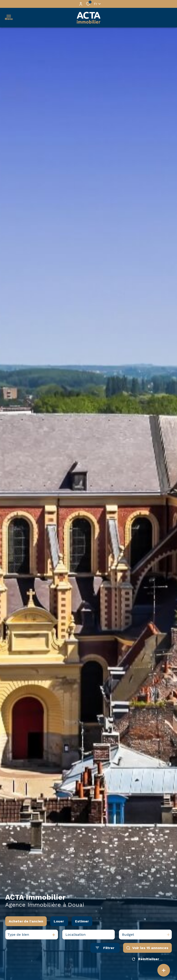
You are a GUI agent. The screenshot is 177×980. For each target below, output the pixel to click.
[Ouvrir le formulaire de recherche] (105, 948)
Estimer (82, 921)
